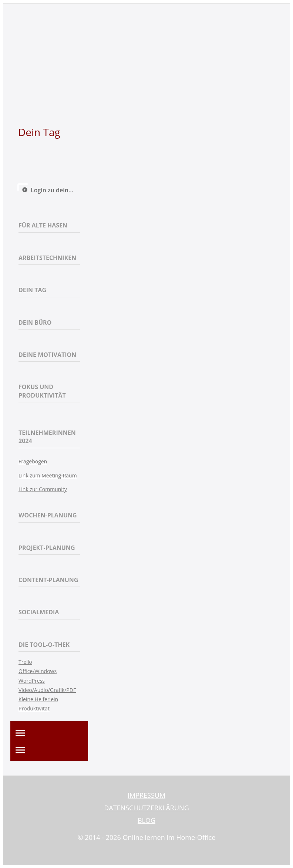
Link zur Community (43, 489)
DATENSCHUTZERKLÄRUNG (146, 808)
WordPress (32, 681)
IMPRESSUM (146, 795)
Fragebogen (33, 461)
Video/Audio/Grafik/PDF (47, 690)
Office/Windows (38, 671)
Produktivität (34, 708)
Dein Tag (39, 132)
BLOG (146, 820)
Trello (25, 662)
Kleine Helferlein (38, 699)
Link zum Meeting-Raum (48, 475)
